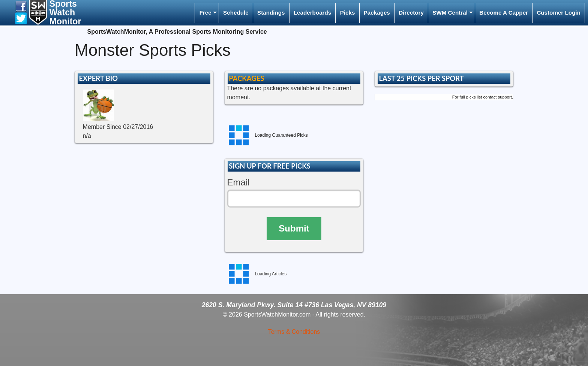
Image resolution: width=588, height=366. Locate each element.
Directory (411, 13)
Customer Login (558, 13)
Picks (348, 13)
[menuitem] (207, 13)
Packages (377, 13)
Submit (294, 228)
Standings (271, 13)
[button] (21, 6)
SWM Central (450, 13)
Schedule (236, 13)
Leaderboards (312, 13)
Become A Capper (504, 13)
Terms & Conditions (294, 332)
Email (238, 182)
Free (205, 13)
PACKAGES (246, 78)
